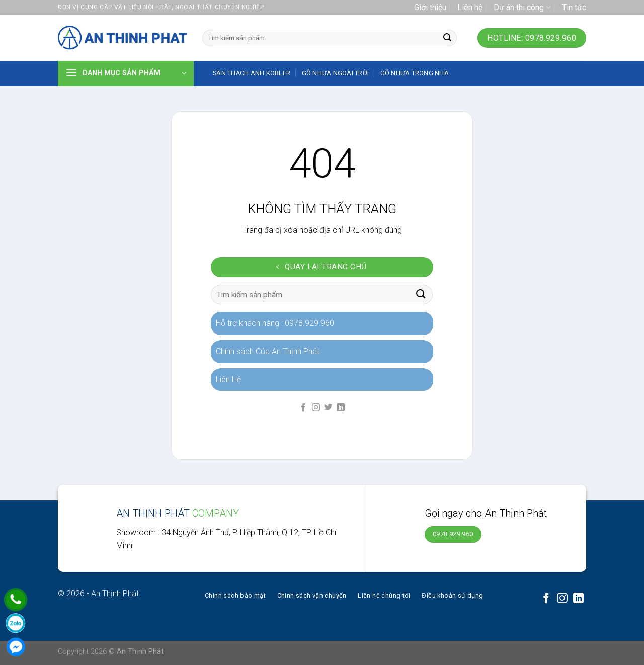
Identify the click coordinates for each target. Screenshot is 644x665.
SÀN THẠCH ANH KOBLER (252, 73)
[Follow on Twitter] (328, 408)
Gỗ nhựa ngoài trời (336, 73)
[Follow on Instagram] (316, 408)
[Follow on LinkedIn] (341, 408)
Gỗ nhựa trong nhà (415, 73)
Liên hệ (470, 7)
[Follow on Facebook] (303, 408)
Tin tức (574, 7)
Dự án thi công (522, 8)
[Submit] (447, 38)
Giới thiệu (430, 7)
